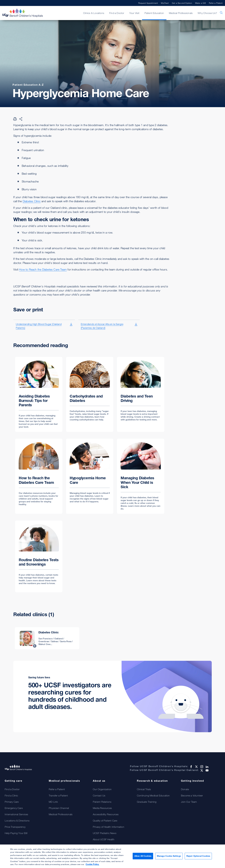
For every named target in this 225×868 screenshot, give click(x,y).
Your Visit (134, 13)
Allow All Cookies (143, 856)
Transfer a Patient (58, 795)
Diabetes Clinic (32, 201)
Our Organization (102, 789)
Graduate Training (147, 802)
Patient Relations (102, 802)
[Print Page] (15, 119)
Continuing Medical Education (153, 795)
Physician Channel (59, 808)
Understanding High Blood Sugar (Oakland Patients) (39, 326)
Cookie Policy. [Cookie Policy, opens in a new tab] (92, 865)
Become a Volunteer (192, 795)
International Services (16, 814)
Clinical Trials (144, 789)
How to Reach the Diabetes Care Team (43, 269)
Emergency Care (14, 808)
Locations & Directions (17, 821)
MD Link (53, 802)
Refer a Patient (216, 3)
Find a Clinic (11, 795)
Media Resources (102, 808)
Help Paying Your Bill (16, 833)
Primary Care (12, 802)
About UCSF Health (104, 839)
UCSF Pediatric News (105, 833)
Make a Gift (200, 3)
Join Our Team (189, 802)
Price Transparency (15, 827)
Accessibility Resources (106, 814)
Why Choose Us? (207, 13)
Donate (185, 789)
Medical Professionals (181, 13)
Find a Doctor (117, 13)
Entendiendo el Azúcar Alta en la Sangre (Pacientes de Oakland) (102, 326)
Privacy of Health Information (109, 827)
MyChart (165, 3)
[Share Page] (21, 119)
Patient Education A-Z (28, 85)
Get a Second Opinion (182, 3)
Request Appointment (148, 3)
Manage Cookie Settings (169, 856)
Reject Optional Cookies (198, 856)
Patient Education (154, 13)
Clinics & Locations (94, 13)
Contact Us (99, 795)
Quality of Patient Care (105, 821)
